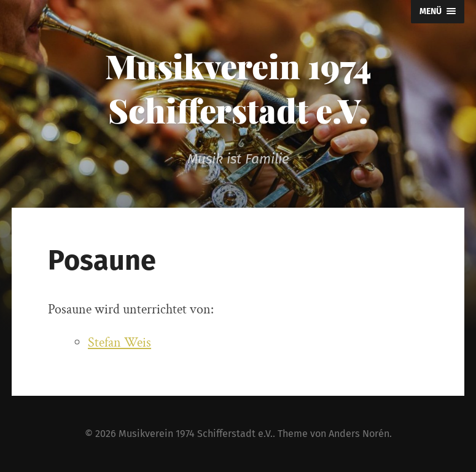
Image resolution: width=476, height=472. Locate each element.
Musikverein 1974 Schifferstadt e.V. (238, 88)
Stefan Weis (119, 343)
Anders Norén (359, 434)
